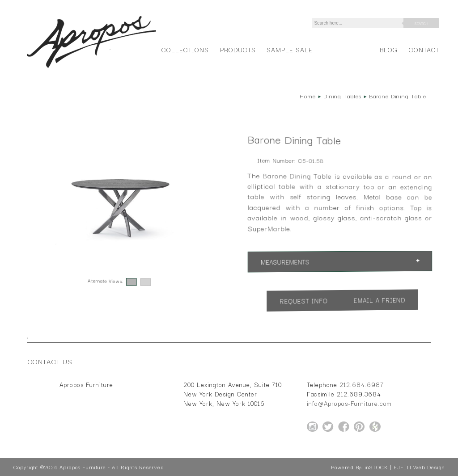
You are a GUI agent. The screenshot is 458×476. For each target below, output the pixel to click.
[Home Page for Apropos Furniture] (91, 68)
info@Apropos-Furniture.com (349, 403)
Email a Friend (379, 300)
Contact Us (50, 361)
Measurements (285, 262)
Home (308, 96)
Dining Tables (342, 96)
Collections (185, 49)
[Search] (359, 23)
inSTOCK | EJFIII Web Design (405, 467)
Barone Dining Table (398, 96)
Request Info (304, 301)
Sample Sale (289, 49)
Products (238, 49)
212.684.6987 (362, 384)
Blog (389, 49)
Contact (424, 49)
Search (421, 23)
